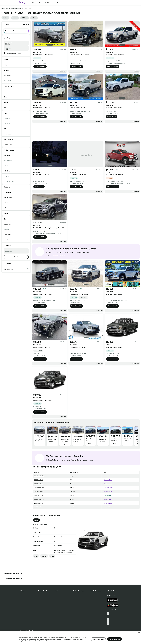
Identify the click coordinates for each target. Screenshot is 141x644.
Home (3, 8)
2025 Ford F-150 (39, 480)
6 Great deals (107, 491)
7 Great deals (107, 503)
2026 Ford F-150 (39, 476)
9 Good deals (107, 507)
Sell (40, 3)
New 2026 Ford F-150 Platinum (64, 440)
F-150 (30, 8)
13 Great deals (108, 484)
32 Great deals (108, 488)
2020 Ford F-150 (39, 499)
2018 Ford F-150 (39, 507)
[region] (70, 638)
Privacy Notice (38, 637)
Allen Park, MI (19, 8)
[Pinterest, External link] (108, 624)
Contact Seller (112, 117)
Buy (33, 3)
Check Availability (40, 67)
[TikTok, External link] (108, 614)
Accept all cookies (114, 639)
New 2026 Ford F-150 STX (127, 440)
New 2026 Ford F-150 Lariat (39, 440)
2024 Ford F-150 (39, 484)
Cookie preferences (98, 639)
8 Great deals (107, 480)
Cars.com (85, 637)
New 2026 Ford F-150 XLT (52, 440)
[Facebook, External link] (108, 616)
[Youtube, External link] (108, 619)
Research (48, 3)
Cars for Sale (10, 8)
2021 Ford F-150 (39, 495)
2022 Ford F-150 (39, 491)
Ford (26, 8)
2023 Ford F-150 (39, 488)
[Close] (139, 633)
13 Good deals (108, 495)
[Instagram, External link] (108, 621)
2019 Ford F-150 (39, 503)
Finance (57, 3)
